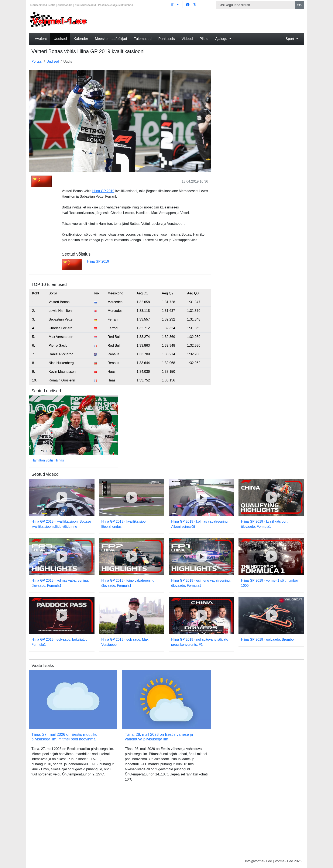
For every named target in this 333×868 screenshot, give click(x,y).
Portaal (37, 61)
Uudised (60, 39)
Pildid (204, 39)
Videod (187, 39)
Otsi (300, 5)
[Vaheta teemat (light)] (175, 5)
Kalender (81, 39)
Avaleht (41, 39)
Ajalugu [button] (222, 39)
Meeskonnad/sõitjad (111, 39)
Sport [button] (290, 39)
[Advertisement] (202, 20)
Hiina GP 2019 (103, 191)
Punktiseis (167, 39)
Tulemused (143, 39)
